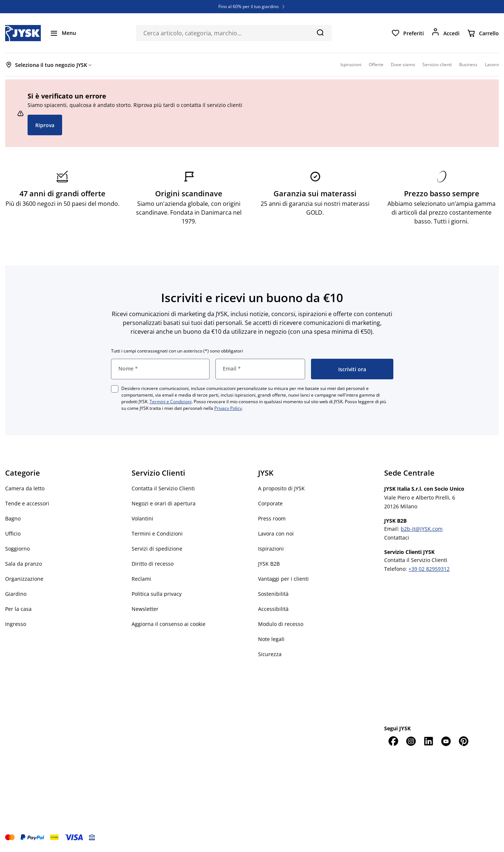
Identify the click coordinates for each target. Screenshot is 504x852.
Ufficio (13, 534)
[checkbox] (115, 389)
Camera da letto (25, 488)
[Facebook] (393, 741)
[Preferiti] (408, 33)
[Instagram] (411, 741)
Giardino (16, 594)
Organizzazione (24, 579)
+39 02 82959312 (429, 569)
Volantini (142, 518)
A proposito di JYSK (281, 488)
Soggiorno (17, 549)
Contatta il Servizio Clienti (163, 488)
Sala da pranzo (24, 564)
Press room (272, 518)
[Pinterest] (464, 741)
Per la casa (18, 609)
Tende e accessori (27, 503)
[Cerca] (320, 32)
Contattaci (397, 538)
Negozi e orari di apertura (164, 503)
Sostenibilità (273, 594)
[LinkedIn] (428, 741)
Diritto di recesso (153, 564)
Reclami (141, 579)
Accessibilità (273, 609)
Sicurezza (270, 654)
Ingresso (16, 624)
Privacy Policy (228, 408)
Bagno (13, 518)
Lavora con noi (276, 534)
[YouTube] (446, 741)
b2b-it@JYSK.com (422, 529)
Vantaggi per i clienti (283, 579)
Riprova (45, 125)
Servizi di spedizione (157, 549)
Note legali (271, 639)
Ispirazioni (271, 549)
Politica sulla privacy (157, 594)
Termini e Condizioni (171, 402)
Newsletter (145, 609)
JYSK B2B (269, 564)
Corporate (270, 503)
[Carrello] (483, 33)
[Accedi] (445, 33)
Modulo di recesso (281, 624)
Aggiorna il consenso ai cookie (169, 624)
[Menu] (63, 33)
